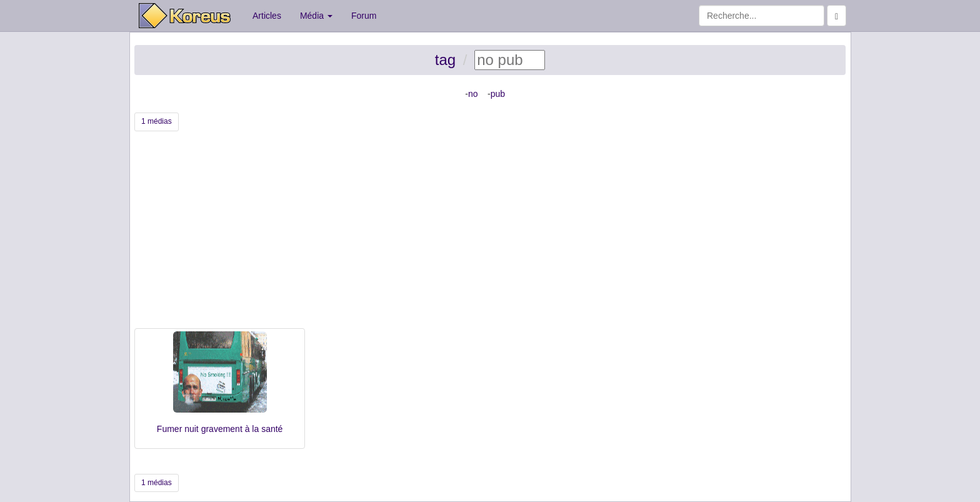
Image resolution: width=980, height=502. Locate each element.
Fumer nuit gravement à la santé (220, 429)
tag (445, 60)
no (473, 94)
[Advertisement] (490, 234)
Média (316, 16)
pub (498, 94)
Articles (267, 16)
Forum (364, 16)
